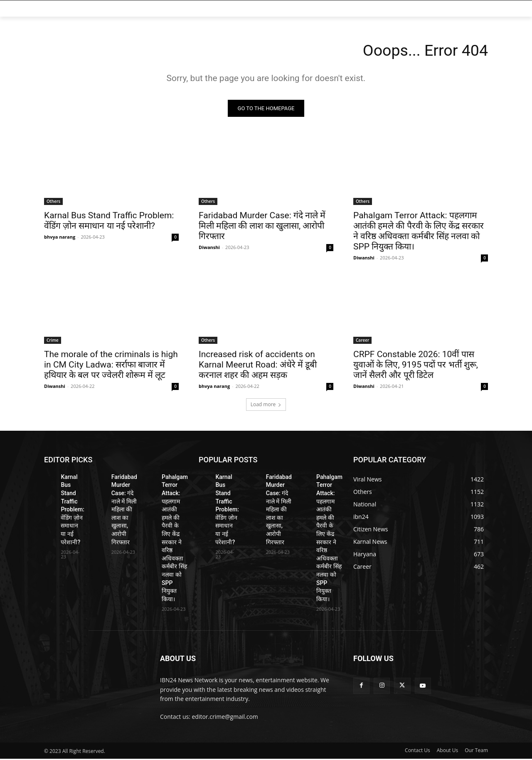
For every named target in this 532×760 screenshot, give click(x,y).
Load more (266, 406)
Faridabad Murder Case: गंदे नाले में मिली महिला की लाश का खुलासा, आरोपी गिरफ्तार (262, 227)
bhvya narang (60, 238)
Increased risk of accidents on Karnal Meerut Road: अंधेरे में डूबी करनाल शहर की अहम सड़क (258, 366)
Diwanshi (209, 248)
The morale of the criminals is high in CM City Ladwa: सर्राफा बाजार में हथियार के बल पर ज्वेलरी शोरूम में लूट (111, 366)
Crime (53, 341)
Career (362, 341)
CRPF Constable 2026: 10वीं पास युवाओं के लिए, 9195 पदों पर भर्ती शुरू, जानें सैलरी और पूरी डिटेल (416, 366)
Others (53, 202)
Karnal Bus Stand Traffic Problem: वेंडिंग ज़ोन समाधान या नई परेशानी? (109, 222)
